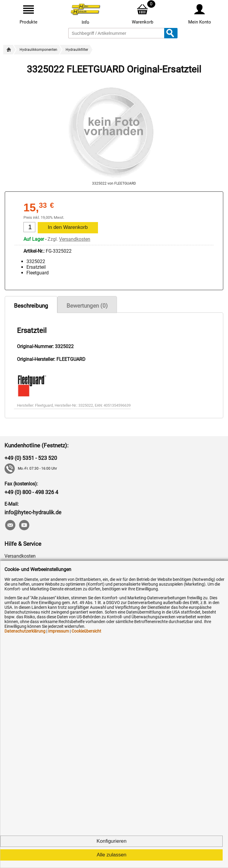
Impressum (58, 631)
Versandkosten (75, 239)
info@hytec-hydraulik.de (33, 512)
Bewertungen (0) (87, 306)
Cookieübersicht (86, 631)
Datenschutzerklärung (25, 631)
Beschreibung (31, 306)
